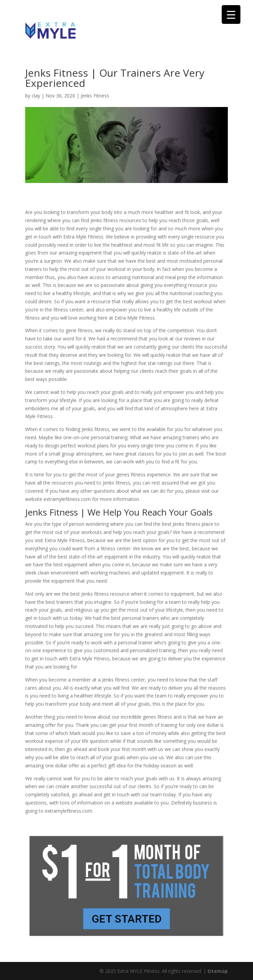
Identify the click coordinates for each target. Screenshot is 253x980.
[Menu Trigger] (231, 14)
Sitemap (218, 971)
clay (36, 96)
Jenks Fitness (95, 96)
